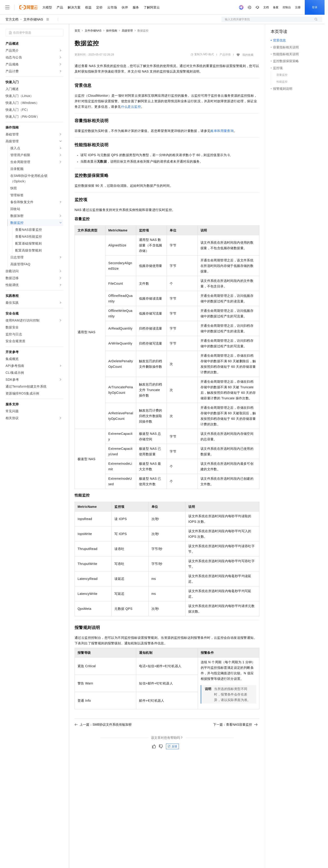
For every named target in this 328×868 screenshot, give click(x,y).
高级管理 (127, 31)
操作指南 (112, 31)
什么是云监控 (131, 107)
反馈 (172, 746)
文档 (266, 7)
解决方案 (74, 7)
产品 (60, 7)
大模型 (47, 7)
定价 (99, 7)
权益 (88, 7)
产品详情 (225, 55)
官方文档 (12, 19)
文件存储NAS (33, 19)
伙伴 (125, 7)
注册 (298, 7)
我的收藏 (248, 55)
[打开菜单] (7, 7)
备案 (276, 7)
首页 (77, 31)
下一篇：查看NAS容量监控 (235, 725)
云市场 (112, 7)
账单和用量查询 (222, 131)
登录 (315, 7)
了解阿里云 (152, 7)
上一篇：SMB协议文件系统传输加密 (103, 725)
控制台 (287, 7)
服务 (136, 7)
